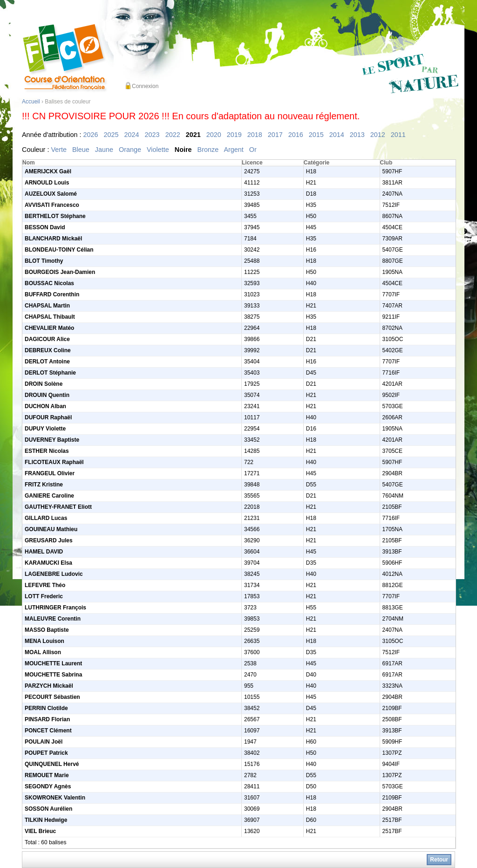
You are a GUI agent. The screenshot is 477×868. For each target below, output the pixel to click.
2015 (316, 135)
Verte (59, 150)
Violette (158, 150)
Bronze (208, 150)
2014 (337, 135)
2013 (357, 135)
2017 (275, 135)
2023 (152, 135)
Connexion (145, 86)
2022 (173, 135)
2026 (91, 135)
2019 (234, 135)
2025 (111, 135)
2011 (398, 135)
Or (253, 150)
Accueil (31, 102)
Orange (130, 150)
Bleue (81, 150)
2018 (255, 135)
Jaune (104, 150)
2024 (132, 135)
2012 (378, 135)
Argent (233, 150)
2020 (214, 135)
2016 (296, 135)
